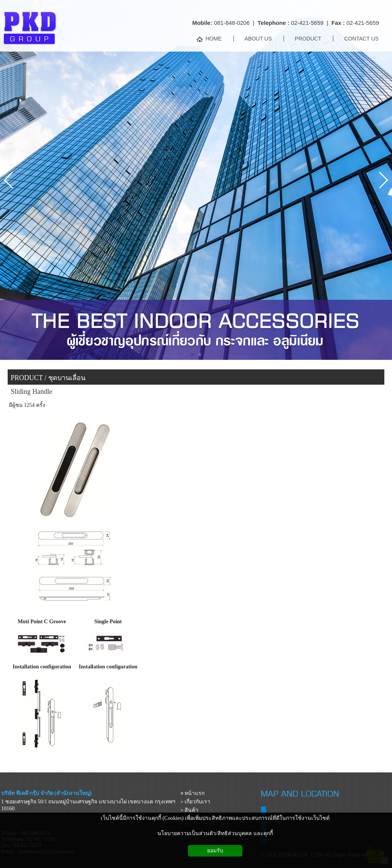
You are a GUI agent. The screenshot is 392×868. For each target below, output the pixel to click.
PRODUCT (27, 378)
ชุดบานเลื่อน (67, 378)
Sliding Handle (32, 392)
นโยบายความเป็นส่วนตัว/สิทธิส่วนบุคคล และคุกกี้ (215, 833)
